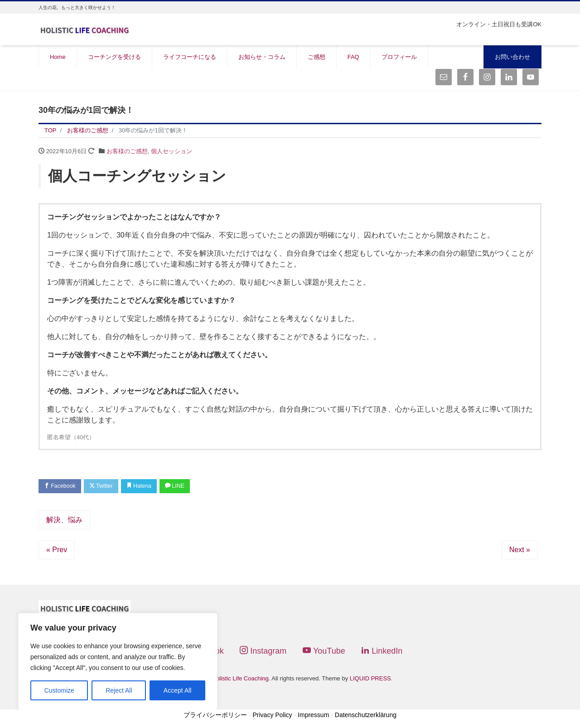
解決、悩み (64, 521)
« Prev (57, 551)
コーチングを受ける (114, 57)
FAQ (353, 57)
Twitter (105, 487)
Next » (520, 551)
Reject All (119, 690)
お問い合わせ (512, 57)
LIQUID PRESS (370, 679)
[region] (118, 661)
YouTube (324, 652)
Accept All (177, 690)
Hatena (146, 487)
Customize (59, 690)
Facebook (61, 487)
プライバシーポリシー (215, 715)
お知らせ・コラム (262, 57)
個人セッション (172, 151)
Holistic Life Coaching (240, 679)
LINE (184, 487)
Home (58, 57)
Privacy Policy (272, 715)
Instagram (263, 652)
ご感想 (317, 57)
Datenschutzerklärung (366, 715)
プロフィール (399, 57)
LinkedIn (382, 652)
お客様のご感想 (127, 151)
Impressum (313, 715)
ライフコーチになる (190, 57)
